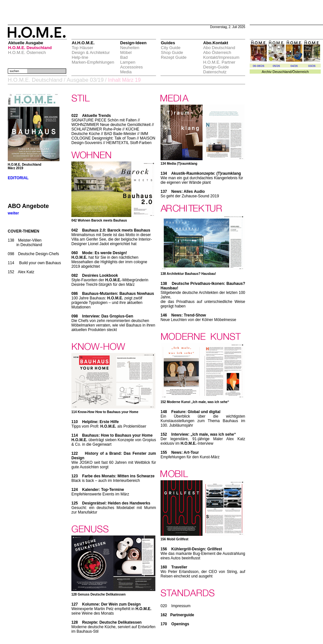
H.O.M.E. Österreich (27, 52)
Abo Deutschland (219, 48)
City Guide (171, 48)
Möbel (126, 52)
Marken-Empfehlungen (93, 62)
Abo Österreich (217, 52)
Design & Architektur (91, 52)
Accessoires (131, 67)
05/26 (276, 66)
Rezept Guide (174, 57)
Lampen (128, 62)
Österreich (301, 72)
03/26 (312, 66)
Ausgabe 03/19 (85, 80)
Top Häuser (82, 48)
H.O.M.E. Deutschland (30, 48)
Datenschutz (215, 72)
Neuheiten (130, 48)
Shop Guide (172, 52)
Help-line (80, 57)
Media (126, 72)
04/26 (294, 66)
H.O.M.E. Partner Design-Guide (219, 65)
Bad (124, 57)
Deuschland (282, 72)
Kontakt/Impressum (221, 57)
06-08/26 (259, 66)
